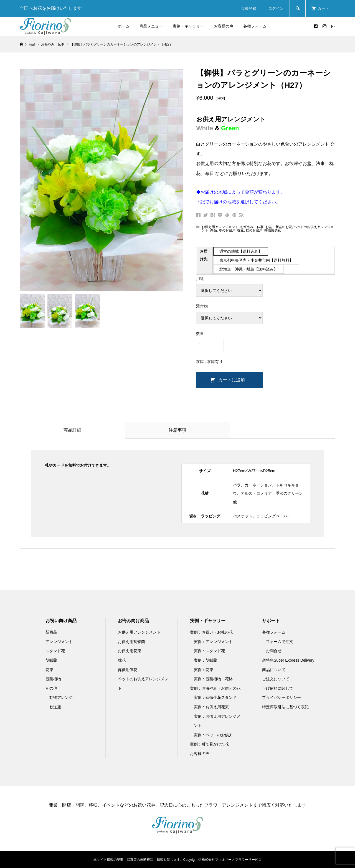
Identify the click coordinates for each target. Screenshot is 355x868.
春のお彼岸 (227, 230)
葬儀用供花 (273, 230)
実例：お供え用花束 (211, 707)
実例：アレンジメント (213, 642)
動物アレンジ (61, 697)
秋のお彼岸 (254, 230)
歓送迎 (55, 707)
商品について (274, 670)
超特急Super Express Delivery (288, 660)
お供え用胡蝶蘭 (131, 642)
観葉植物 (53, 679)
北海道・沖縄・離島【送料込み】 (248, 269)
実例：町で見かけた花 (209, 744)
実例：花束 (204, 670)
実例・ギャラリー (188, 26)
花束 (49, 670)
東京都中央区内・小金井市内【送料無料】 (256, 260)
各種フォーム (255, 26)
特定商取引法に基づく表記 (285, 707)
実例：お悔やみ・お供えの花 (215, 688)
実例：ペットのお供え (213, 735)
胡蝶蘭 (51, 660)
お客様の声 (224, 26)
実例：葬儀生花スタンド (215, 697)
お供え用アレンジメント (220, 227)
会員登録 (248, 8)
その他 (51, 688)
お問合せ (274, 651)
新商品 (51, 632)
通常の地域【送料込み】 (241, 251)
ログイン (276, 8)
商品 (214, 230)
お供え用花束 (130, 651)
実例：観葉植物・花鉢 (213, 679)
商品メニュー (151, 26)
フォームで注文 (280, 642)
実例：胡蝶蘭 (206, 660)
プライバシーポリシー (282, 697)
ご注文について (276, 679)
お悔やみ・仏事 (252, 227)
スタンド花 (55, 651)
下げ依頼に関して (278, 688)
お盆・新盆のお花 (279, 227)
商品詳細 (72, 430)
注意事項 (177, 430)
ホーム (124, 26)
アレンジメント (59, 642)
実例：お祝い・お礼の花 (211, 632)
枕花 (240, 230)
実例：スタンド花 (209, 651)
